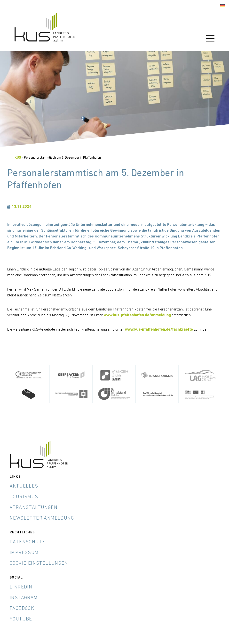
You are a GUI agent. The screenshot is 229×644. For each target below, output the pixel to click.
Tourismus (24, 497)
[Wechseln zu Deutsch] (222, 5)
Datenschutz (27, 542)
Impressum (24, 553)
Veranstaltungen (34, 508)
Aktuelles (24, 486)
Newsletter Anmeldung (42, 518)
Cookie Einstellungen (39, 563)
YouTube (21, 619)
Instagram (24, 598)
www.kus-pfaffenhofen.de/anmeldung (137, 315)
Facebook (22, 609)
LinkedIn (21, 587)
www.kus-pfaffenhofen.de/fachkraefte (159, 330)
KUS (18, 158)
